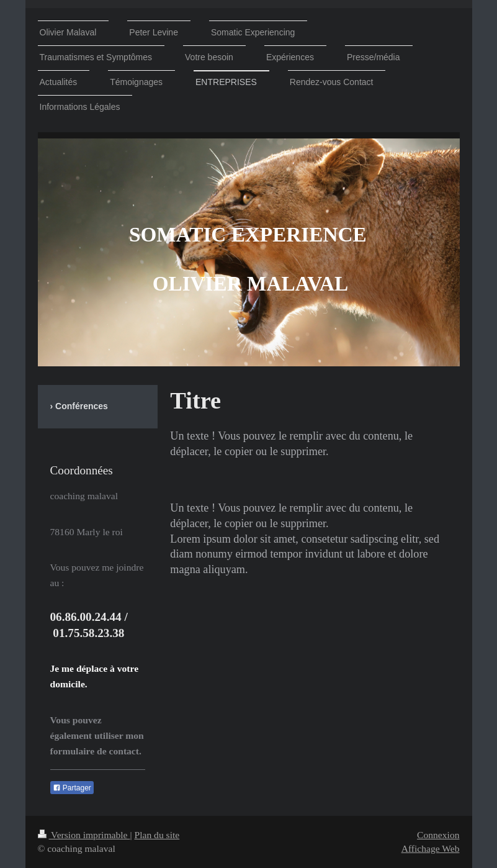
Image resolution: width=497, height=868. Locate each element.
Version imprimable (84, 835)
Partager (72, 788)
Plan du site (157, 835)
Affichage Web (431, 848)
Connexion (438, 835)
